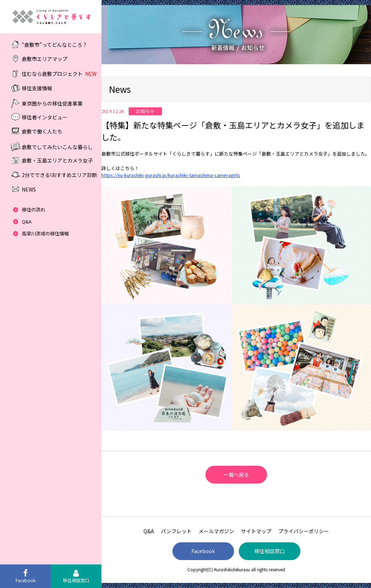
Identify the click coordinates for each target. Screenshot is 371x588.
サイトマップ (256, 531)
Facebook (203, 551)
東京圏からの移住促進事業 (52, 103)
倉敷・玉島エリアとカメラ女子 (57, 160)
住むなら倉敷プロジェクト (59, 74)
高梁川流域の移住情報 (45, 233)
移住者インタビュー (45, 117)
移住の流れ (34, 209)
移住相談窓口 (270, 551)
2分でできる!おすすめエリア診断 (59, 175)
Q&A (27, 221)
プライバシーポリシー (304, 531)
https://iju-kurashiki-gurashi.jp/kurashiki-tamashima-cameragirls (171, 175)
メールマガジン (216, 531)
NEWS (29, 189)
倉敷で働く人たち (42, 131)
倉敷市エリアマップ (45, 59)
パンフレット (176, 531)
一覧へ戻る (236, 474)
